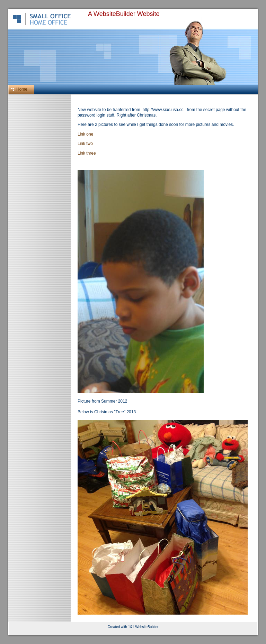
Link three (87, 153)
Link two (85, 144)
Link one (85, 134)
